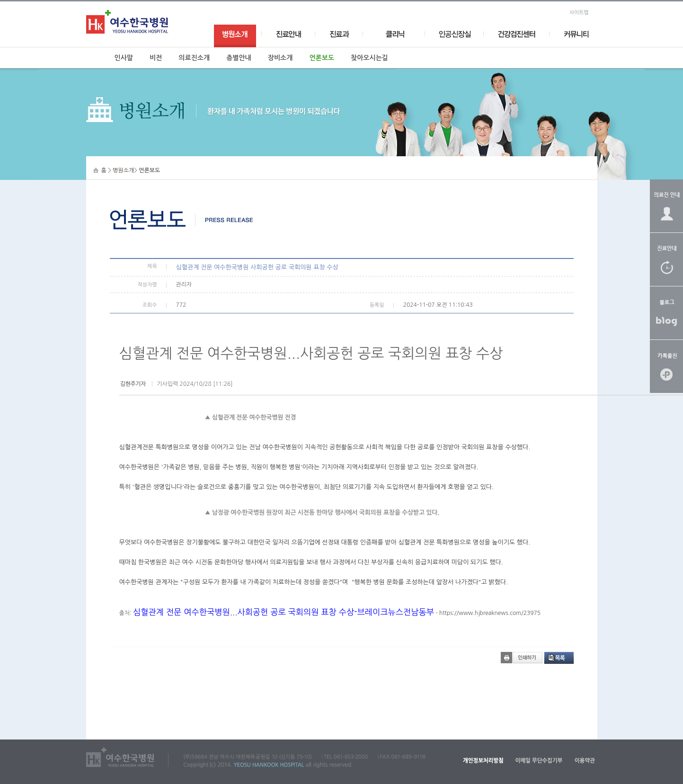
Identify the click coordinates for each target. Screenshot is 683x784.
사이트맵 (579, 13)
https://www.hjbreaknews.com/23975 (490, 613)
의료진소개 (194, 58)
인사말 (124, 58)
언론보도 (322, 58)
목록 (560, 658)
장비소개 (280, 58)
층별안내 (239, 58)
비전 (156, 58)
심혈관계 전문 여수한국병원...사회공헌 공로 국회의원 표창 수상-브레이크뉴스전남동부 (284, 612)
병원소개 (123, 170)
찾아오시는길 (369, 58)
